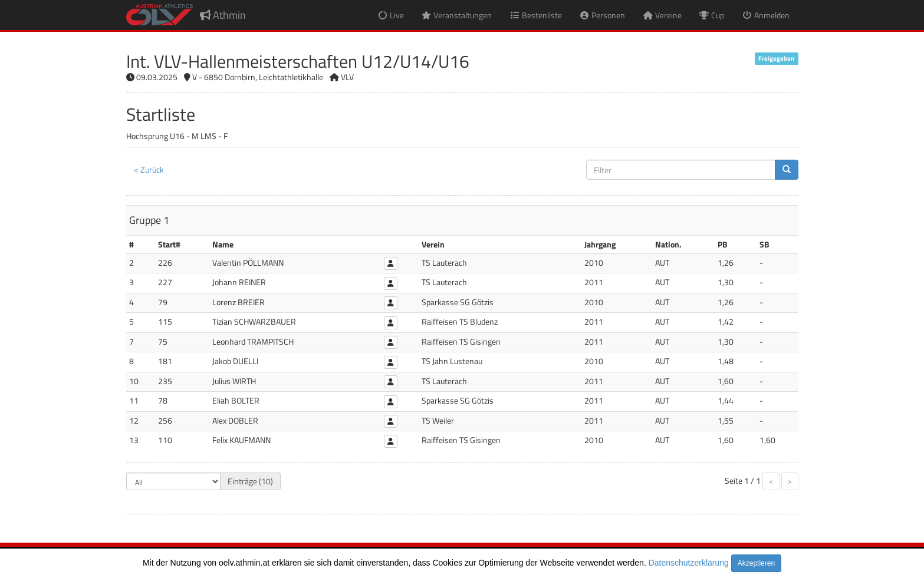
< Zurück (149, 169)
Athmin (223, 15)
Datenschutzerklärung (689, 563)
